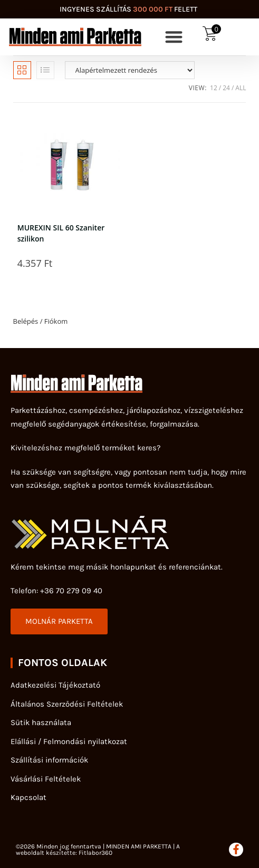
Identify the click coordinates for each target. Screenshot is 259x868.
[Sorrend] (130, 70)
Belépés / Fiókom (41, 321)
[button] (174, 37)
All (241, 88)
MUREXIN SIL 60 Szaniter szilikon (61, 232)
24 (226, 88)
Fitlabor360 (95, 853)
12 (214, 88)
